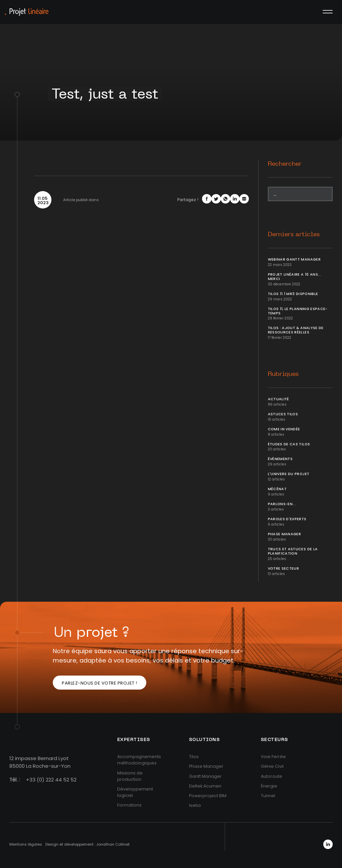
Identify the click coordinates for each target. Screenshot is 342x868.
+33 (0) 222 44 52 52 (51, 780)
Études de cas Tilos (289, 444)
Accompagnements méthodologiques (139, 760)
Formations (129, 805)
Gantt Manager (205, 776)
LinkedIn (328, 844)
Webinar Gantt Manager (294, 259)
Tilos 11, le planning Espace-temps (298, 311)
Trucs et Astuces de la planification (293, 551)
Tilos (194, 757)
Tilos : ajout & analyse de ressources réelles (296, 330)
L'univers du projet (289, 474)
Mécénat (277, 489)
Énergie (269, 786)
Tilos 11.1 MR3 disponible (293, 294)
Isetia (195, 805)
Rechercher (285, 164)
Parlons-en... (282, 504)
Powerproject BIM (208, 796)
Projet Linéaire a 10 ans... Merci (295, 277)
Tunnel (268, 796)
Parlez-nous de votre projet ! (100, 683)
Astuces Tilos (283, 414)
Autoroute (272, 776)
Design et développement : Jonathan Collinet (88, 844)
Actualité (279, 399)
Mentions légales (26, 844)
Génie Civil (272, 766)
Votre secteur (284, 568)
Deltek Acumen (205, 786)
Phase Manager (285, 534)
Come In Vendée (284, 429)
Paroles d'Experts (287, 519)
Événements (280, 459)
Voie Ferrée (273, 757)
